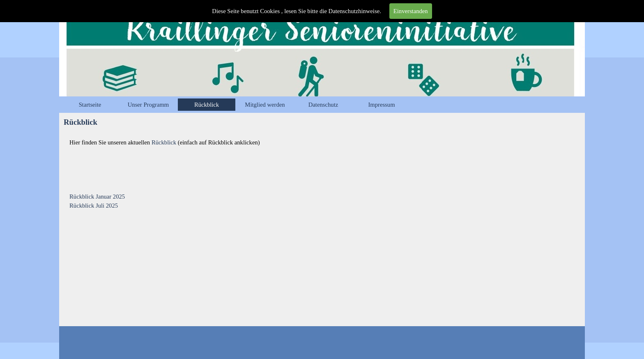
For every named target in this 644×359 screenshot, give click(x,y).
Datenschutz (323, 105)
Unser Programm (148, 105)
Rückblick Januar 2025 (97, 197)
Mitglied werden (265, 105)
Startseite (90, 105)
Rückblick (207, 105)
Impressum (381, 105)
